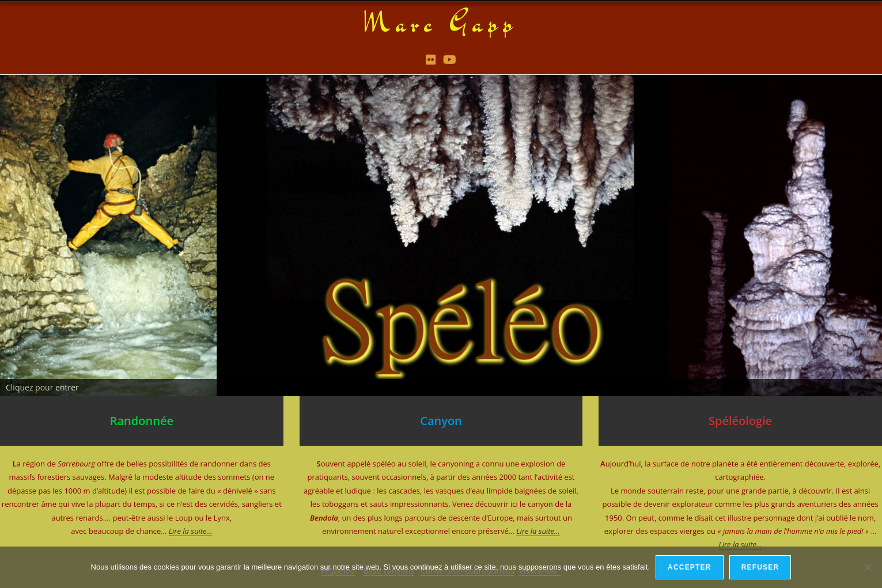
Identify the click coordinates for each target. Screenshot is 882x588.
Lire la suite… (538, 530)
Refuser (760, 567)
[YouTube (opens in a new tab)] (450, 59)
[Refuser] (868, 567)
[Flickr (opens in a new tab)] (431, 59)
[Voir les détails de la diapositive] (441, 234)
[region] (441, 234)
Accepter (690, 567)
